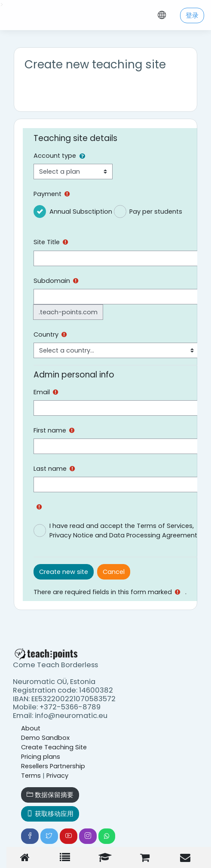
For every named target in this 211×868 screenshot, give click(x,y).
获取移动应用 (50, 814)
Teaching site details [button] (75, 138)
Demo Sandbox (45, 738)
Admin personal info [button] (74, 375)
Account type (55, 156)
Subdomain (52, 281)
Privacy (57, 776)
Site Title (47, 242)
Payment (47, 194)
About (31, 728)
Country (46, 334)
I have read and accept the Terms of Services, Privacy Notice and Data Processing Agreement (123, 531)
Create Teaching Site (54, 747)
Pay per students (156, 212)
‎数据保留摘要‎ (50, 795)
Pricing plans (41, 757)
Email (42, 392)
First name (50, 430)
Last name (50, 469)
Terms (31, 776)
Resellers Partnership (53, 766)
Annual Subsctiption (81, 212)
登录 (192, 15)
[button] (84, 156)
